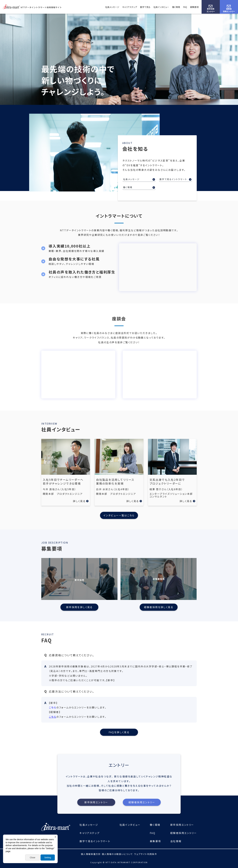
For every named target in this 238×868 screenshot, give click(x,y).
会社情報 (176, 841)
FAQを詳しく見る (119, 732)
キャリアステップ (130, 7)
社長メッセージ (112, 7)
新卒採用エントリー (211, 10)
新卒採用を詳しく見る (79, 607)
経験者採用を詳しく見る (159, 607)
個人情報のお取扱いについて (117, 854)
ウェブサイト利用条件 (146, 854)
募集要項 (194, 7)
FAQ (185, 7)
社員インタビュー (161, 7)
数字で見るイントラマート (173, 179)
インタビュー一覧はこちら (119, 515)
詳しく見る (79, 501)
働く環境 (176, 7)
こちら (53, 707)
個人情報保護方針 (91, 854)
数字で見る (145, 7)
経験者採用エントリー (229, 10)
